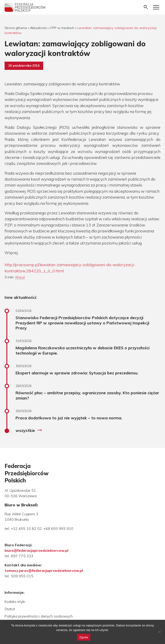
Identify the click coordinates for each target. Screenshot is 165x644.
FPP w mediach (62, 28)
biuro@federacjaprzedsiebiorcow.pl (36, 550)
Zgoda (84, 637)
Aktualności (39, 28)
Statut (10, 609)
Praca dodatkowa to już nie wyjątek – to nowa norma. (69, 418)
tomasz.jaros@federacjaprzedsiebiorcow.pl (44, 570)
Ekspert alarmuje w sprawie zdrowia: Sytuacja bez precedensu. (77, 373)
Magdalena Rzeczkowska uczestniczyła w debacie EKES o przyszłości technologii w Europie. (82, 350)
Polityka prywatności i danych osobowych (39, 616)
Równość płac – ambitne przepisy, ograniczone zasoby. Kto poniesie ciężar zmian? (87, 395)
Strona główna (16, 28)
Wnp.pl (20, 277)
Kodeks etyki (15, 602)
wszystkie (29, 430)
